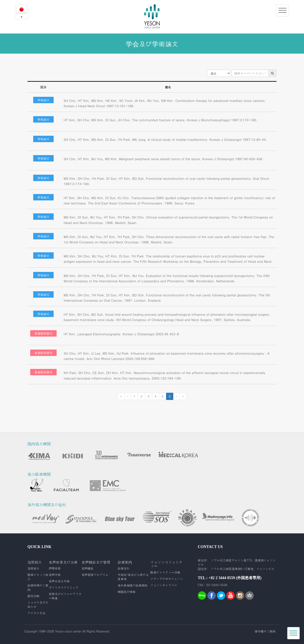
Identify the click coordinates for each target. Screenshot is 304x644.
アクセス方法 (36, 613)
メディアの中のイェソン (167, 579)
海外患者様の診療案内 (132, 585)
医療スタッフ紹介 (38, 577)
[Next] (176, 396)
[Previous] (121, 396)
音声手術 (55, 575)
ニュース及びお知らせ (38, 604)
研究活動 (33, 596)
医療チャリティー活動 (165, 572)
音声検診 (87, 568)
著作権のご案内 (265, 631)
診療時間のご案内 (38, 587)
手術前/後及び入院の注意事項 (133, 577)
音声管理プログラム (95, 575)
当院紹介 (33, 568)
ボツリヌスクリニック (64, 587)
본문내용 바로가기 (0, 0)
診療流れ (123, 568)
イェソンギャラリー (164, 585)
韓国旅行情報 (126, 592)
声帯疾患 (55, 568)
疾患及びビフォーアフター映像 (65, 596)
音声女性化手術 (59, 581)
